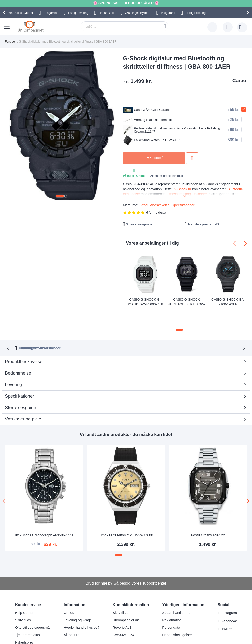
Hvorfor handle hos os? (81, 608)
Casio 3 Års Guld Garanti (150, 110)
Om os (69, 593)
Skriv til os (23, 600)
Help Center (24, 593)
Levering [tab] (13, 365)
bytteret (69, 328)
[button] (60, 196)
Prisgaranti (50, 13)
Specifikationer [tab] (19, 376)
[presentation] (5, 13)
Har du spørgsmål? (204, 224)
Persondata (171, 608)
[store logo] (31, 26)
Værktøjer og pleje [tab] (23, 400)
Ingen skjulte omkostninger (150, 328)
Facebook (229, 601)
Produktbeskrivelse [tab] (24, 342)
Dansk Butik (107, 13)
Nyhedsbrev (24, 623)
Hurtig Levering (78, 13)
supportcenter (154, 564)
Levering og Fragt (77, 600)
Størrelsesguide (139, 224)
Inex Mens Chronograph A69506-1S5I (44, 516)
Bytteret (20, 13)
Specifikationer (183, 205)
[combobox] (125, 26)
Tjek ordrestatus (27, 615)
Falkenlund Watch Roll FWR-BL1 (157, 140)
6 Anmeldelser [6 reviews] (157, 213)
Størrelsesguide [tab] (20, 388)
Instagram (229, 593)
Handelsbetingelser (177, 615)
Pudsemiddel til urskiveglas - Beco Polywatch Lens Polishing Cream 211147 (173, 130)
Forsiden (11, 42)
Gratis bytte (107, 328)
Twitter (227, 610)
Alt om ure (72, 615)
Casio (239, 80)
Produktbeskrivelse (155, 205)
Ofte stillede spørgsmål (33, 608)
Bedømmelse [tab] (18, 354)
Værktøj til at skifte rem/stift (152, 120)
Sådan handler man (177, 593)
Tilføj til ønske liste (208, 158)
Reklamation (172, 600)
